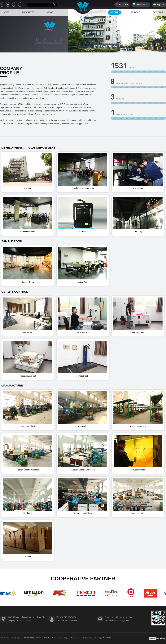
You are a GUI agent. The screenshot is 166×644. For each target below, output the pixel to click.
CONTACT (158, 12)
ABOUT (114, 12)
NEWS (50, 12)
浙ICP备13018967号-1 (104, 638)
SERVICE (135, 12)
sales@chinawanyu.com (122, 617)
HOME (6, 12)
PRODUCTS (28, 12)
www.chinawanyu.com (120, 621)
